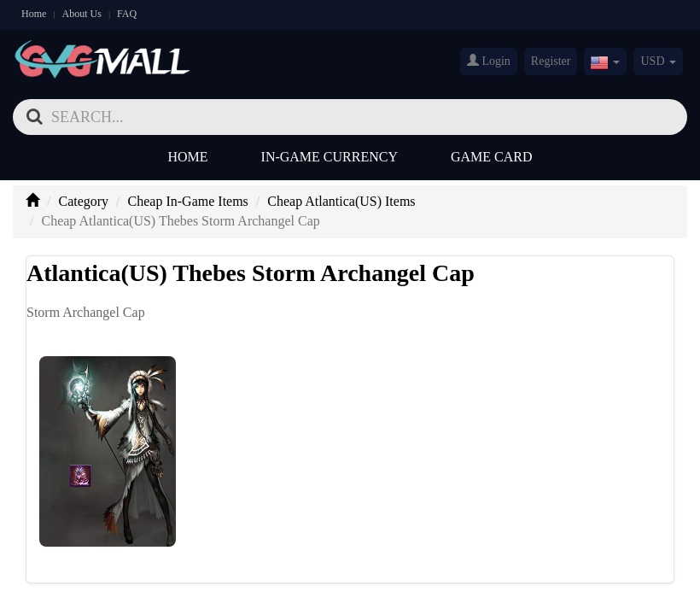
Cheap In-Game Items (188, 201)
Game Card (492, 157)
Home (34, 14)
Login (489, 61)
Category (83, 201)
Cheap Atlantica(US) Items (341, 201)
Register (551, 61)
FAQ (127, 14)
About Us (82, 14)
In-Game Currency (330, 157)
